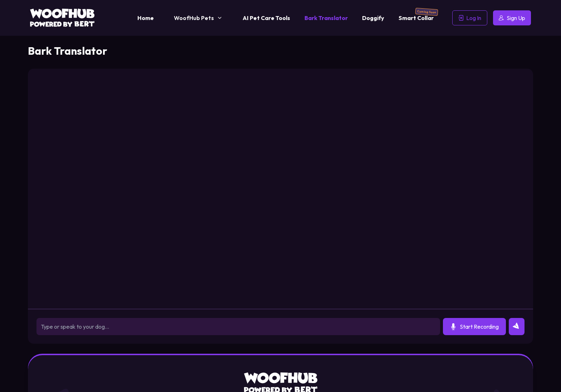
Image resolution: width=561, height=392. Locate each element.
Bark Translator (326, 18)
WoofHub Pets (198, 18)
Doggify (373, 18)
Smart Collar (416, 18)
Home (146, 18)
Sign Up (512, 18)
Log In (470, 18)
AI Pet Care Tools (266, 18)
